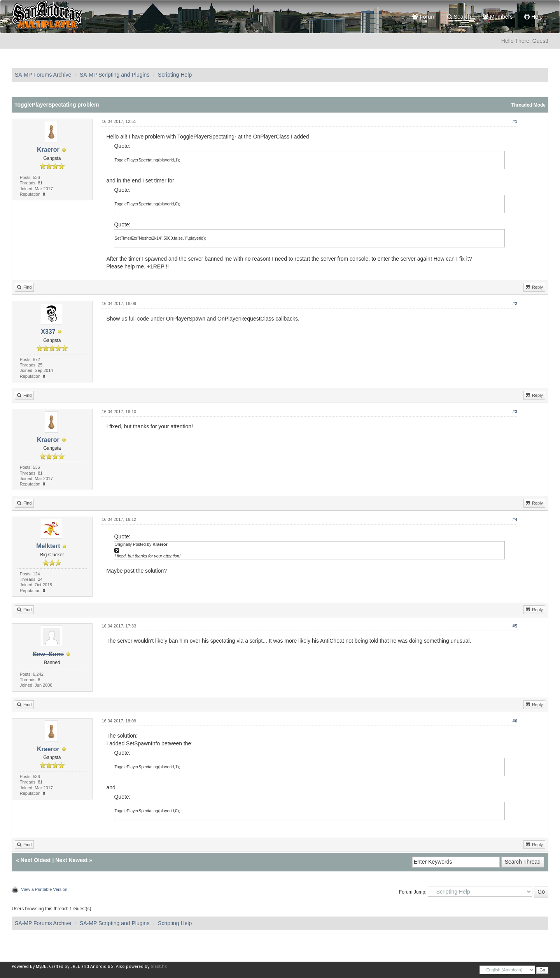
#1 (515, 121)
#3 (515, 412)
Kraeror (48, 150)
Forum (424, 17)
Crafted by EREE (65, 967)
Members (498, 17)
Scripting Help (175, 75)
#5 (515, 626)
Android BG (102, 967)
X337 (48, 332)
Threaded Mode (528, 105)
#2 (515, 303)
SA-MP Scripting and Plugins (115, 75)
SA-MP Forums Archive (43, 75)
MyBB (41, 967)
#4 (515, 519)
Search (459, 17)
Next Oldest (36, 860)
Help (533, 17)
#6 (515, 721)
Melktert (48, 546)
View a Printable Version (44, 889)
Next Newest (71, 860)
